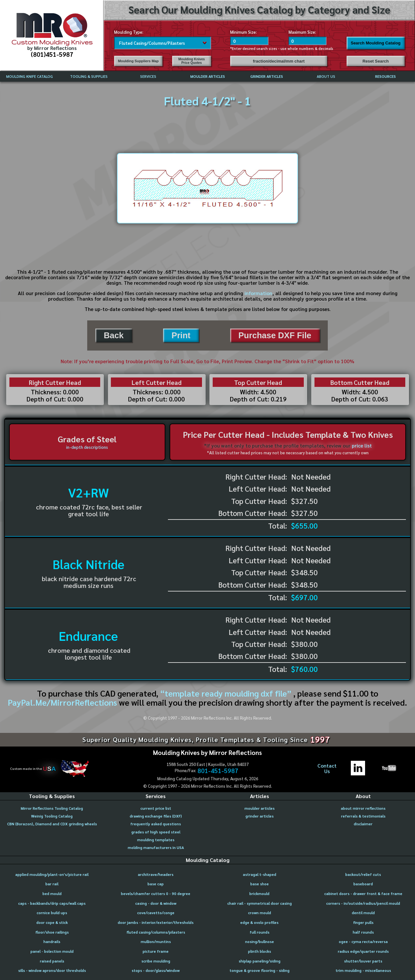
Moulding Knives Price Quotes (192, 61)
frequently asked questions (156, 824)
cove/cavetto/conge (156, 913)
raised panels (52, 961)
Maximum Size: (302, 32)
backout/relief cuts (363, 874)
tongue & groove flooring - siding (260, 970)
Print (181, 335)
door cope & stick (52, 922)
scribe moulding (156, 961)
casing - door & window (156, 903)
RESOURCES (385, 76)
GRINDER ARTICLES (267, 76)
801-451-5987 (218, 770)
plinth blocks (260, 951)
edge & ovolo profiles (259, 922)
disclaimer (363, 824)
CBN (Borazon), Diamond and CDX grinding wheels (52, 824)
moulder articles (260, 808)
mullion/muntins (156, 942)
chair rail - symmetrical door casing (260, 903)
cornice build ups (52, 913)
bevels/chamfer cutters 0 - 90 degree (156, 894)
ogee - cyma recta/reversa (363, 942)
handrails (52, 942)
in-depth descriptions (87, 447)
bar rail (52, 884)
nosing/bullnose (260, 942)
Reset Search (376, 61)
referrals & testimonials (363, 816)
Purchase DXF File (275, 335)
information (258, 293)
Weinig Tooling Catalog (52, 816)
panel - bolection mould (52, 951)
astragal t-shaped (260, 874)
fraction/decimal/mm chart (279, 61)
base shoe (260, 884)
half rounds (363, 932)
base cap (156, 884)
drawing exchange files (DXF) (156, 816)
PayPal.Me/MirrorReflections (63, 702)
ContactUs (327, 769)
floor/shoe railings (52, 932)
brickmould (259, 894)
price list (362, 446)
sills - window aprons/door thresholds (52, 970)
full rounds (260, 932)
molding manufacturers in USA (156, 848)
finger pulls (363, 922)
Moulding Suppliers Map (138, 61)
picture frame (156, 951)
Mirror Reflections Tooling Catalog (52, 808)
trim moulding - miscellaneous (363, 970)
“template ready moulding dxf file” (226, 693)
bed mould (52, 894)
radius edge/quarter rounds (363, 951)
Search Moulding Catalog (376, 43)
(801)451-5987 (52, 54)
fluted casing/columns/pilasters (156, 932)
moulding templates (156, 840)
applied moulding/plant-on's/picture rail (52, 874)
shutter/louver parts (363, 961)
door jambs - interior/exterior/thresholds (156, 922)
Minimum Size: (243, 32)
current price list (156, 808)
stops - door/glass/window (156, 970)
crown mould (260, 913)
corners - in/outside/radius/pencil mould (363, 903)
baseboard (363, 884)
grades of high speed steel (156, 832)
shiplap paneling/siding (260, 961)
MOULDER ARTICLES (208, 76)
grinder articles (260, 816)
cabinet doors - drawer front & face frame (363, 894)
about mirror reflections (363, 808)
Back (114, 335)
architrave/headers (156, 874)
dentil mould (363, 913)
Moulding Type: (129, 32)
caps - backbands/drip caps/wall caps (52, 903)
